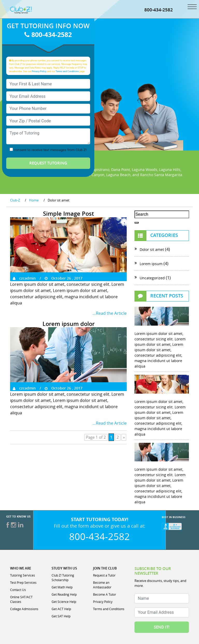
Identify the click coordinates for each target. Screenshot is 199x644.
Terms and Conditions (67, 71)
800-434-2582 (159, 10)
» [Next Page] (124, 437)
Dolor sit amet (152, 249)
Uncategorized (152, 278)
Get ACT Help (61, 609)
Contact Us (18, 590)
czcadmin (24, 278)
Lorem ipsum (151, 264)
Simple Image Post (69, 214)
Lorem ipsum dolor (69, 324)
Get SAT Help (61, 616)
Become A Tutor (105, 594)
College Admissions (24, 609)
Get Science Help (64, 602)
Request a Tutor (104, 575)
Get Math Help (62, 587)
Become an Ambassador (102, 585)
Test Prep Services (23, 582)
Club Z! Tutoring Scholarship (63, 578)
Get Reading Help (64, 594)
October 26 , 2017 (63, 278)
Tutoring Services (23, 575)
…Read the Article (110, 313)
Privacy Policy (39, 71)
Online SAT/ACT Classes (21, 599)
